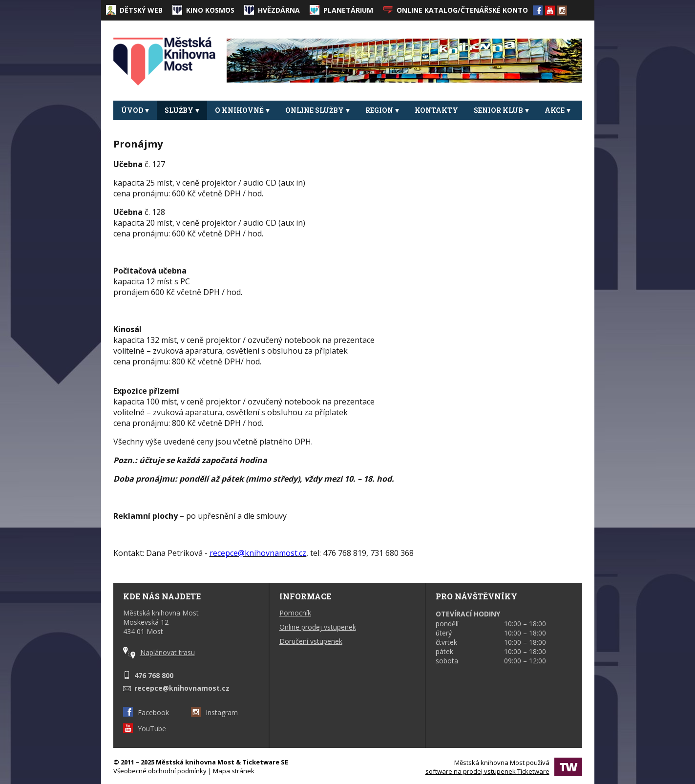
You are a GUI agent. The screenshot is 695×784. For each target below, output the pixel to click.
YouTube (145, 729)
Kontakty (436, 110)
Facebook (146, 712)
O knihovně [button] (242, 110)
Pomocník (295, 613)
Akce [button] (558, 110)
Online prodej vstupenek (318, 627)
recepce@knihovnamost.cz (182, 688)
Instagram (214, 712)
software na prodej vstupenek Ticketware (487, 771)
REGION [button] (382, 110)
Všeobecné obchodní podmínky (160, 771)
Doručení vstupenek (311, 641)
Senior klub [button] (501, 110)
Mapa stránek (234, 771)
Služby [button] (182, 110)
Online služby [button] (317, 110)
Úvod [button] (135, 110)
